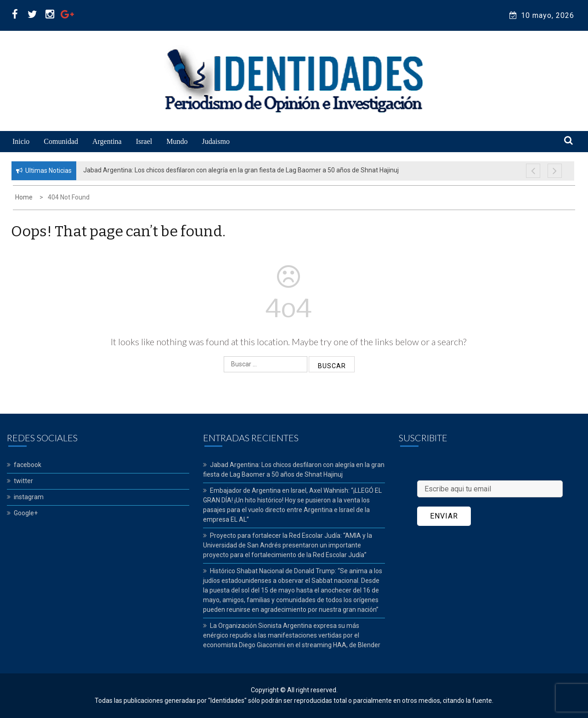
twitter (23, 481)
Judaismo (215, 141)
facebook (28, 465)
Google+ (26, 513)
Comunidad (61, 141)
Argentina (107, 141)
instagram (29, 497)
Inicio (21, 141)
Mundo (177, 141)
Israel (144, 141)
